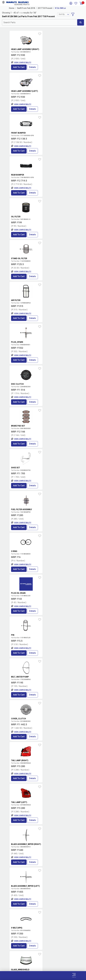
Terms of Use (43, 956)
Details (33, 67)
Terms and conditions (67, 891)
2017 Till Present (45, 8)
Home (12, 8)
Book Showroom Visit (66, 900)
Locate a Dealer (42, 900)
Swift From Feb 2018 (26, 8)
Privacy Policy (43, 962)
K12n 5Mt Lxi (60, 8)
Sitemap (43, 965)
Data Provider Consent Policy (43, 959)
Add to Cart (19, 67)
